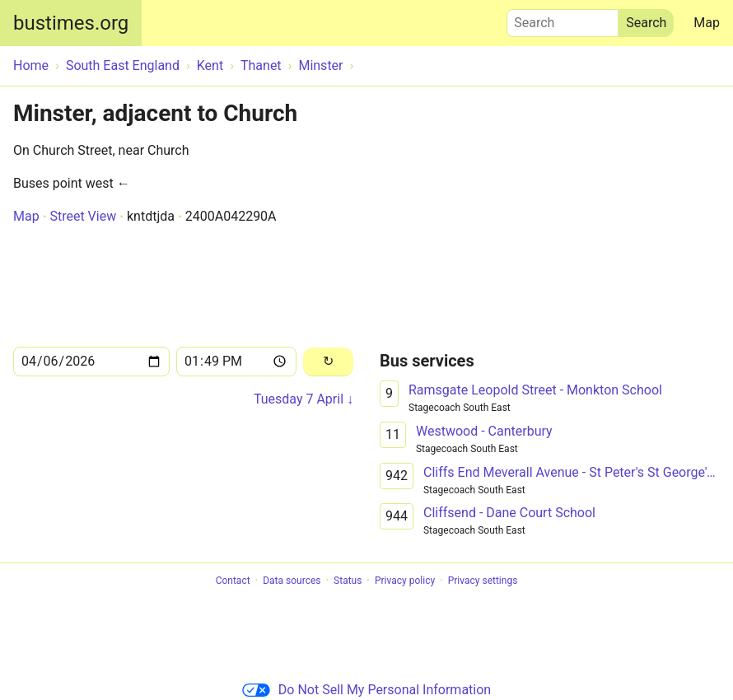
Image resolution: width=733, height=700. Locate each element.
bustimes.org (71, 23)
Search (563, 19)
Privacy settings (483, 581)
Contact (233, 581)
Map (707, 23)
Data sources (292, 581)
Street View (83, 216)
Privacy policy (405, 581)
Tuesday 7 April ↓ (303, 399)
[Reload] (328, 362)
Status (348, 581)
